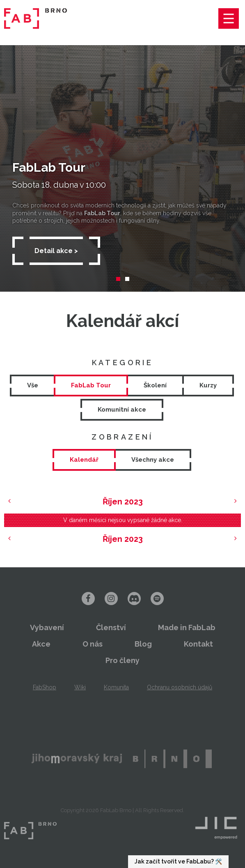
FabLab (30, 831)
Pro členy (122, 660)
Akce (41, 644)
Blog (143, 644)
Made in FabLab (187, 627)
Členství (111, 627)
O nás (93, 644)
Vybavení (47, 627)
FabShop (45, 687)
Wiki (80, 687)
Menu (229, 18)
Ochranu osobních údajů (180, 687)
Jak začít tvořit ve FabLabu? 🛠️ (178, 861)
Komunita (116, 687)
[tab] (84, 460)
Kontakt (198, 644)
